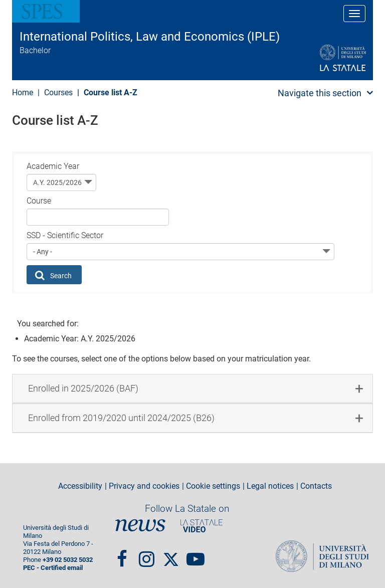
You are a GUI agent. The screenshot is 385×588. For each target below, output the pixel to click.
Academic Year (53, 166)
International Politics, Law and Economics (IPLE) (150, 37)
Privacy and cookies (144, 486)
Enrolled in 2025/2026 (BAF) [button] (83, 388)
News (140, 526)
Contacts (316, 486)
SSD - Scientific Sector (65, 235)
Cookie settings (213, 486)
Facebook (122, 554)
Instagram (147, 554)
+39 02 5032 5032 (68, 560)
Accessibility (80, 486)
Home (23, 92)
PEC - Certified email (53, 568)
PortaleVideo (202, 526)
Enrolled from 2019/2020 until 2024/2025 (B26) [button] (121, 418)
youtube (196, 554)
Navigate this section (320, 93)
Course (39, 201)
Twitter (171, 554)
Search (54, 275)
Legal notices (270, 486)
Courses (58, 92)
